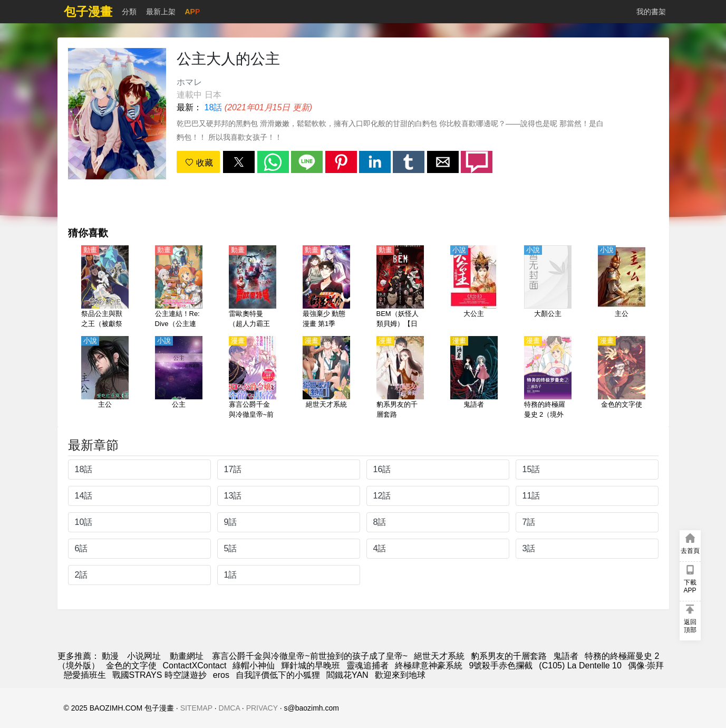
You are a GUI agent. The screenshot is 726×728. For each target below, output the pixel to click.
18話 (214, 107)
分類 (129, 12)
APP (193, 12)
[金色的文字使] (622, 378)
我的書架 (651, 12)
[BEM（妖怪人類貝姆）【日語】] (400, 288)
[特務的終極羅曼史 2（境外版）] (548, 378)
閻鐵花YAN (347, 675)
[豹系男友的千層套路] (400, 378)
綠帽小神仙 (254, 665)
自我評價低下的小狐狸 (278, 675)
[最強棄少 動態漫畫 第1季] (326, 288)
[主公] (622, 288)
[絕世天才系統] (326, 378)
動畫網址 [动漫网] (187, 656)
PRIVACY (262, 708)
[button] (239, 162)
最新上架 (161, 12)
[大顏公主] (548, 288)
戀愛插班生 (85, 675)
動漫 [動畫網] (110, 656)
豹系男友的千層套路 (509, 656)
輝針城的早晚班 (311, 665)
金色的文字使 (131, 665)
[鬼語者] (474, 378)
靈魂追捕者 (367, 665)
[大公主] (474, 288)
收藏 (199, 163)
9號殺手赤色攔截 (501, 665)
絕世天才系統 (439, 656)
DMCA (229, 708)
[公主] (179, 378)
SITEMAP (196, 708)
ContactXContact (195, 665)
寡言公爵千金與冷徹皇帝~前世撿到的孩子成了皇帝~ (310, 656)
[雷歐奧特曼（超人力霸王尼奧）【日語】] (253, 288)
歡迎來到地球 (400, 675)
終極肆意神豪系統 (429, 665)
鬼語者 (566, 656)
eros (221, 675)
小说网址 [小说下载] (144, 656)
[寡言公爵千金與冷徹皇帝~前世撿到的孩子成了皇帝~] (253, 378)
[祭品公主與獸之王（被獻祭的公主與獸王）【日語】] (105, 288)
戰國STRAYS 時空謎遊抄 (159, 675)
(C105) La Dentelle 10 (580, 665)
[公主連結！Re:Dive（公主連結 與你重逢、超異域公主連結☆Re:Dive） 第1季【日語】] (179, 288)
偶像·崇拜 (646, 665)
